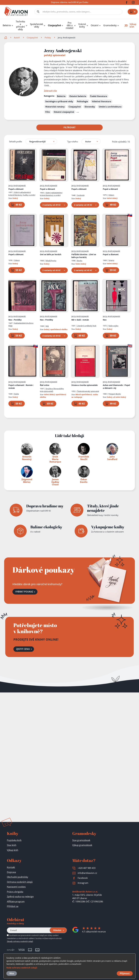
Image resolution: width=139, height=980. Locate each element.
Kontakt (11, 867)
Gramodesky (110, 25)
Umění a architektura (110, 107)
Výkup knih (13, 850)
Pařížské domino (84, 256)
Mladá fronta (51, 261)
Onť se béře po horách (51, 254)
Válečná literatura (101, 101)
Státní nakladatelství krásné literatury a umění (51, 194)
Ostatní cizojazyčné (64, 112)
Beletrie (7, 25)
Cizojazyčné (54, 25)
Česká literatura (99, 96)
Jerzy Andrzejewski (17, 186)
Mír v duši (80, 320)
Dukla (16, 394)
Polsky (48, 38)
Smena (111, 260)
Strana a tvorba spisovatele (84, 385)
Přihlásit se (13, 906)
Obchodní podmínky (17, 877)
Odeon (111, 195)
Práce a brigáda (15, 892)
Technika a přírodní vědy (20, 26)
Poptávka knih (14, 840)
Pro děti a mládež (70, 25)
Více (12, 973)
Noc (15, 320)
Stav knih (12, 845)
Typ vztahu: (73, 141)
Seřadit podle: (16, 141)
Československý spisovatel (88, 391)
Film (48, 112)
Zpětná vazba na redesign (20, 897)
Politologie (82, 101)
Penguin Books (115, 394)
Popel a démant (16, 189)
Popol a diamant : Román (21, 387)
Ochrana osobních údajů (20, 882)
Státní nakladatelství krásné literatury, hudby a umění (22, 194)
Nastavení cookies (16, 887)
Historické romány (55, 107)
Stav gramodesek (81, 840)
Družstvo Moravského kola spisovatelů (52, 390)
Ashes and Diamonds (116, 387)
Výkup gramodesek (82, 845)
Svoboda (81, 195)
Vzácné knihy (82, 26)
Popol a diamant (111, 254)
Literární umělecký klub (87, 326)
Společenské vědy (36, 26)
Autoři (17, 38)
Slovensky (90, 107)
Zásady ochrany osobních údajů (20, 941)
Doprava (11, 872)
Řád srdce (45, 385)
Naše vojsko (113, 326)
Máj (47, 326)
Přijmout (125, 973)
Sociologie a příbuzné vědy (59, 101)
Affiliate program (16, 902)
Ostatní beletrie (78, 96)
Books (80, 261)
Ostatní (95, 25)
